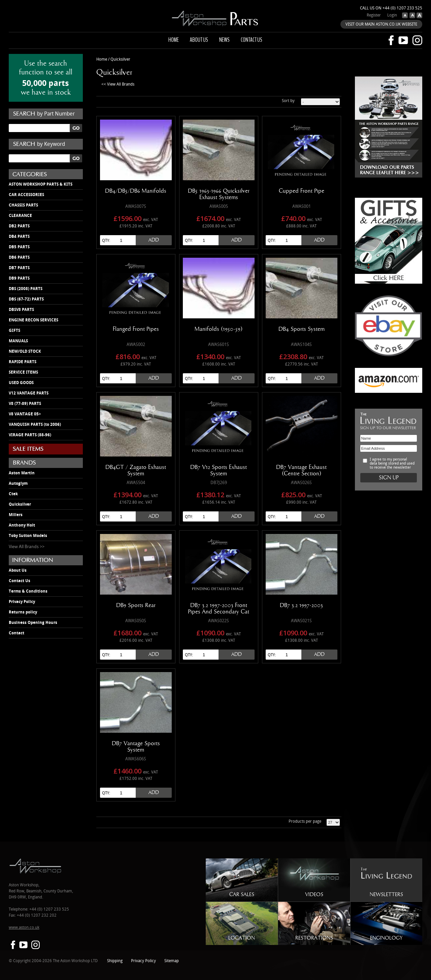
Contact (16, 633)
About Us (18, 570)
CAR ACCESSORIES (26, 195)
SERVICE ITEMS (23, 372)
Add (154, 240)
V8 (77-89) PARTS (25, 404)
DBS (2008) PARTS (26, 289)
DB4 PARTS (19, 236)
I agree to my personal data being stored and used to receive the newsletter (392, 464)
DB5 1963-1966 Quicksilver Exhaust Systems (219, 194)
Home (174, 40)
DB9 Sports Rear (136, 605)
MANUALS (18, 341)
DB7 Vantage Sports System (136, 747)
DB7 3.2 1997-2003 (301, 605)
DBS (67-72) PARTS (26, 299)
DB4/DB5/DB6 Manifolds (136, 191)
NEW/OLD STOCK (25, 351)
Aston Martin (22, 473)
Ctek (13, 494)
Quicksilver (20, 504)
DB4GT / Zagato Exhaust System (136, 470)
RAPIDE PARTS (23, 362)
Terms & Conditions (28, 591)
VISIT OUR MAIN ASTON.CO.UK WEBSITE (381, 24)
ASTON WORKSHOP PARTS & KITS (41, 184)
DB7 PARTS (19, 268)
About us (199, 40)
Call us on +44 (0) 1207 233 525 (391, 8)
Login (392, 15)
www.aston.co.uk (24, 928)
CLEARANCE (20, 216)
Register (374, 15)
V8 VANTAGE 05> (25, 414)
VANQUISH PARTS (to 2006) (35, 424)
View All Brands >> (27, 547)
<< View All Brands (118, 84)
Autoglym (18, 483)
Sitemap (172, 961)
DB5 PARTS (19, 247)
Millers (16, 515)
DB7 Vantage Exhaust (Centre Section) (301, 470)
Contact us (252, 40)
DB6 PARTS (19, 257)
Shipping (115, 961)
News (224, 40)
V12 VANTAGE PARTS (29, 393)
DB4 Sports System (302, 329)
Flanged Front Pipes (136, 329)
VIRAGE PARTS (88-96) (30, 435)
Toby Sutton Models (28, 536)
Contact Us (20, 581)
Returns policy (23, 612)
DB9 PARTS (19, 278)
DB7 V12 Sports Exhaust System (219, 470)
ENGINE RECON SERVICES (34, 320)
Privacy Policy (22, 602)
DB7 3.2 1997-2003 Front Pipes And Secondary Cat (219, 609)
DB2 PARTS (19, 226)
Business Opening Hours (33, 623)
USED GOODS (21, 383)
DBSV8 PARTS (21, 310)
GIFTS (14, 330)
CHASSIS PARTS (23, 205)
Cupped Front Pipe (302, 191)
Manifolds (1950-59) (219, 329)
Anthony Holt (22, 525)
